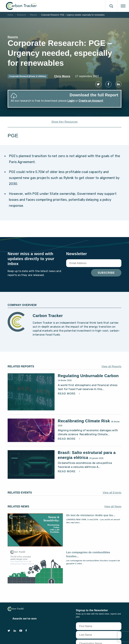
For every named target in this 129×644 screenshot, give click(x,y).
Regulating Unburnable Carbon (88, 374)
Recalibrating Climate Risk (85, 420)
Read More (67, 392)
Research (21, 15)
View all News (113, 505)
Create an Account (91, 101)
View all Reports (111, 365)
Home (10, 15)
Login (71, 101)
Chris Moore (62, 76)
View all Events (112, 491)
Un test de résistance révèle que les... (91, 514)
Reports (33, 15)
